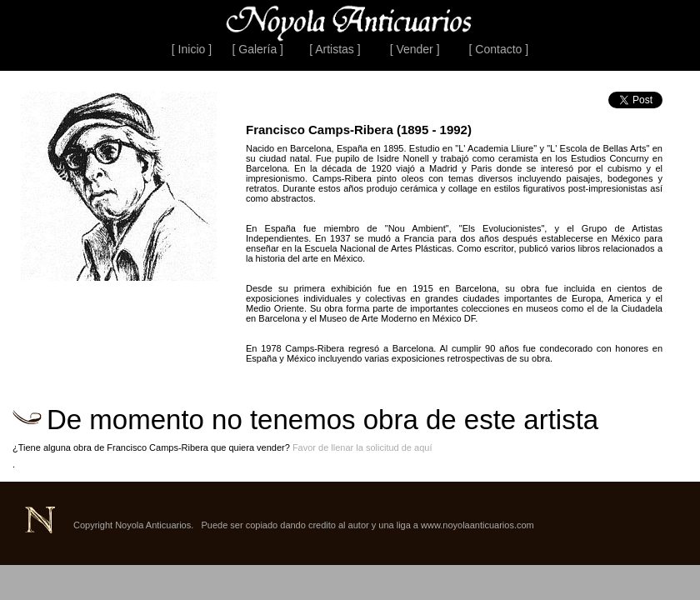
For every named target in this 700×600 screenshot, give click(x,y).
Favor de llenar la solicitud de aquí (362, 447)
